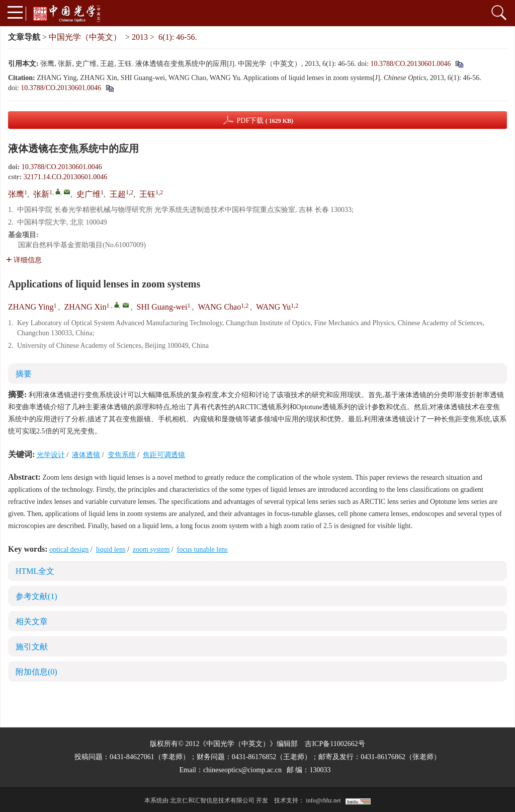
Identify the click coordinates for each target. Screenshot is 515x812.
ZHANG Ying (31, 307)
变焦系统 (122, 455)
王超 (118, 194)
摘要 (24, 374)
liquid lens (111, 549)
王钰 (147, 194)
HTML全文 (35, 571)
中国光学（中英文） (85, 37)
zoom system (151, 549)
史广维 (89, 194)
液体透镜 (86, 455)
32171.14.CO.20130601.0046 (65, 177)
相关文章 (32, 621)
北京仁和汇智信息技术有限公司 (212, 800)
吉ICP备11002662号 (335, 744)
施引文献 (32, 647)
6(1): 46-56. (178, 37)
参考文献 (36, 596)
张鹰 (16, 194)
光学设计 (51, 455)
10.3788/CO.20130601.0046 (411, 64)
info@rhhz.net (323, 800)
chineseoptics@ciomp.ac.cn (242, 770)
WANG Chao (219, 307)
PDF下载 (265, 121)
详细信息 (24, 260)
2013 (140, 37)
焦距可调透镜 (164, 455)
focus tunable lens (202, 549)
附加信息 (36, 672)
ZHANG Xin (85, 307)
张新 (41, 194)
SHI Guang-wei (162, 307)
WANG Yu (273, 307)
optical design (69, 549)
